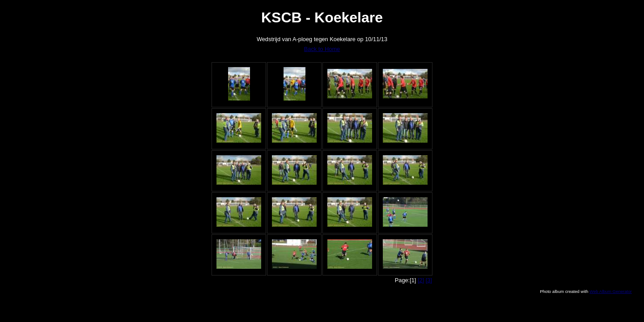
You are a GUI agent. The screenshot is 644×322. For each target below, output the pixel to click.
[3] (429, 280)
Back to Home (322, 49)
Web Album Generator (611, 291)
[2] (421, 280)
